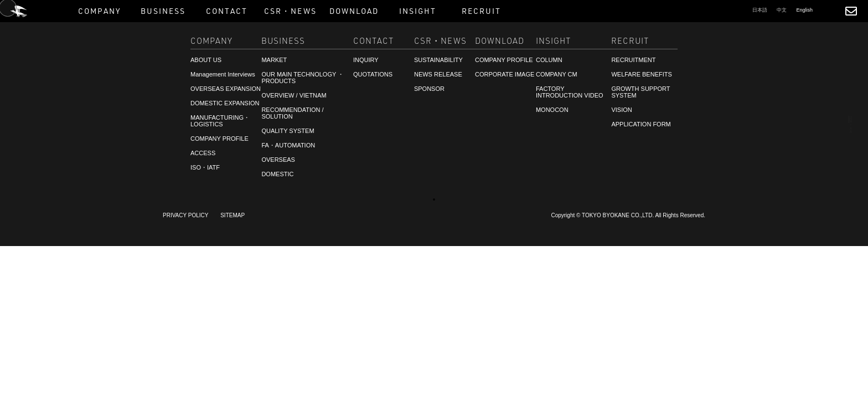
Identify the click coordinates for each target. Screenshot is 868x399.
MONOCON (552, 110)
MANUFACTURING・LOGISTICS (220, 121)
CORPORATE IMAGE (505, 74)
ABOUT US (206, 60)
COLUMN (549, 60)
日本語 (760, 10)
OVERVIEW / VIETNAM (294, 95)
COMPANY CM (557, 74)
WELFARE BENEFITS (641, 74)
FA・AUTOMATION (288, 145)
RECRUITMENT (46, 375)
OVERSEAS (278, 160)
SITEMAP (232, 215)
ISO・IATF (205, 167)
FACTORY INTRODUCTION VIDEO (570, 92)
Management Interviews (223, 74)
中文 (782, 10)
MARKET (274, 60)
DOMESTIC (277, 174)
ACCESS (203, 153)
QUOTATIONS (373, 74)
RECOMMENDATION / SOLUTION (292, 113)
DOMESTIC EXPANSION (225, 103)
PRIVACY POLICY (185, 215)
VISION (621, 110)
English (804, 10)
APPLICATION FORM (641, 124)
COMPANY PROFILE (219, 139)
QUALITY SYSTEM (288, 131)
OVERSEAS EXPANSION (226, 89)
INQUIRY (366, 60)
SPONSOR (429, 89)
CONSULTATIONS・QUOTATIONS (79, 365)
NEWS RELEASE (438, 74)
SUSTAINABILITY (438, 60)
